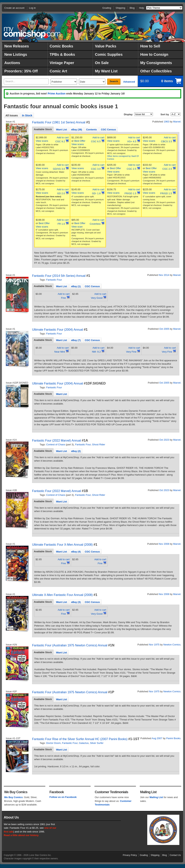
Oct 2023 (164, 440)
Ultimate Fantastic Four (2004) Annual (57, 330)
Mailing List (156, 797)
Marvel (177, 122)
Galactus (84, 743)
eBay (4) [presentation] (76, 552)
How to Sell (150, 46)
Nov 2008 (164, 544)
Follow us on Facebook (63, 797)
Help (141, 8)
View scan (77, 227)
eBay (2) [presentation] (76, 451)
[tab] (43, 129)
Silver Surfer (97, 743)
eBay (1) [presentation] (76, 286)
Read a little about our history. (21, 835)
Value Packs (106, 46)
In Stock (27, 115)
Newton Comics (172, 645)
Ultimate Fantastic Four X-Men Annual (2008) (62, 545)
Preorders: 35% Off (21, 71)
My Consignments (156, 63)
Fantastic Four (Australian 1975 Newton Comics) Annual (70, 645)
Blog (132, 8)
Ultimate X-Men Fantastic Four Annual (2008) (62, 595)
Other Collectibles (156, 71)
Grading (107, 8)
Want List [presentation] (62, 130)
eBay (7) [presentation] (76, 340)
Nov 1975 (154, 645)
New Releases (17, 46)
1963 (166, 122)
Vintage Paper (62, 63)
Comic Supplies (109, 54)
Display (128, 114)
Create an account (14, 8)
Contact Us (175, 855)
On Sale (102, 63)
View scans (42, 141)
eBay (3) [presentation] (76, 602)
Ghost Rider (99, 444)
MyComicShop (32, 33)
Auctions (12, 63)
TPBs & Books (62, 54)
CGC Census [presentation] (108, 130)
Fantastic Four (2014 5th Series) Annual (59, 276)
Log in (32, 8)
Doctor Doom (54, 743)
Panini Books (173, 738)
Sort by (165, 114)
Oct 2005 (164, 329)
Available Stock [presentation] (43, 129)
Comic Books (61, 46)
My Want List (106, 71)
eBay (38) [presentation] (77, 130)
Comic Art (58, 71)
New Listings (16, 54)
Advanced (129, 82)
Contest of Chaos (56, 444)
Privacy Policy (130, 855)
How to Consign (154, 54)
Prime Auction (56, 94)
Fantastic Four (54, 280)
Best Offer (80, 141)
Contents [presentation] (91, 130)
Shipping (120, 8)
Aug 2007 (157, 738)
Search (114, 81)
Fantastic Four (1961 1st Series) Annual (59, 122)
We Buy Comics (13, 797)
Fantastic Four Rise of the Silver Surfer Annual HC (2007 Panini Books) (80, 739)
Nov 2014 (164, 275)
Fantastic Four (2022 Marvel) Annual (57, 441)
